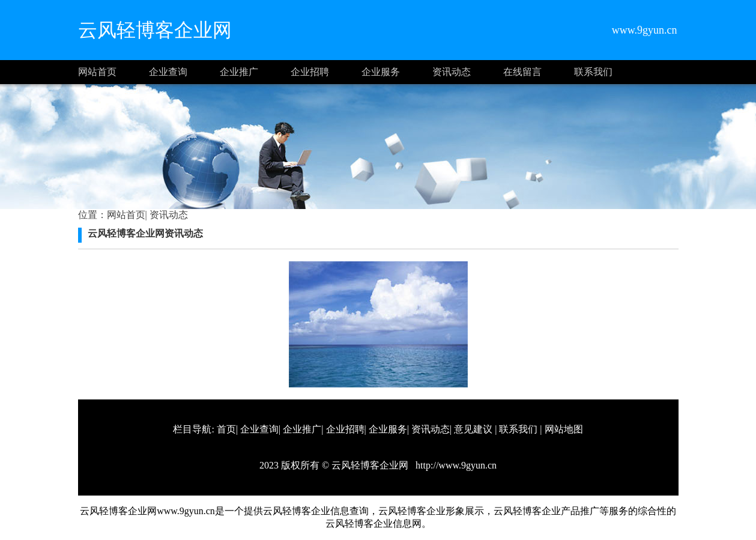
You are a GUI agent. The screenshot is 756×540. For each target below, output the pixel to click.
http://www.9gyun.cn (455, 465)
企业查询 (168, 72)
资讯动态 (452, 72)
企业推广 (239, 72)
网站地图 (564, 429)
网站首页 (97, 72)
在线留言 (522, 72)
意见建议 (473, 429)
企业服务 (381, 72)
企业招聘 (310, 72)
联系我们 (593, 72)
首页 (226, 429)
